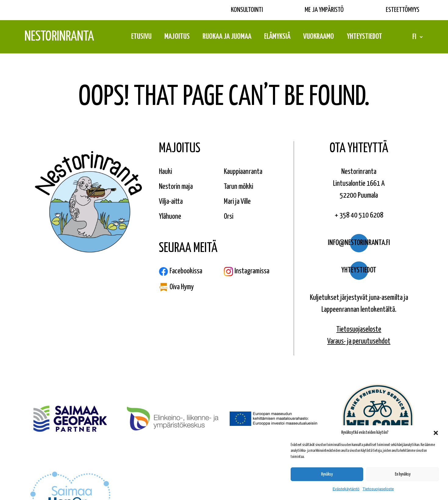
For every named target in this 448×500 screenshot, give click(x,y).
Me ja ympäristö (324, 10)
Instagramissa (247, 272)
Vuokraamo (319, 37)
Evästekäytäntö (346, 489)
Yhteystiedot (364, 37)
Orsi (229, 217)
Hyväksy (327, 474)
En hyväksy (403, 474)
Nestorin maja (176, 187)
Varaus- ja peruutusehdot (359, 341)
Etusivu (141, 37)
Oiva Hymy (176, 287)
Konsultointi (247, 10)
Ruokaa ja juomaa (227, 37)
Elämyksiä (277, 37)
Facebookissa (181, 272)
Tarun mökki (238, 187)
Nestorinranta (59, 37)
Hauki (165, 172)
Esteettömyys (403, 10)
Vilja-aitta (171, 202)
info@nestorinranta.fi (359, 243)
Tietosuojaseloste (378, 489)
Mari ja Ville (237, 202)
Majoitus (177, 37)
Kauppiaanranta (243, 172)
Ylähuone (170, 217)
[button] (436, 433)
